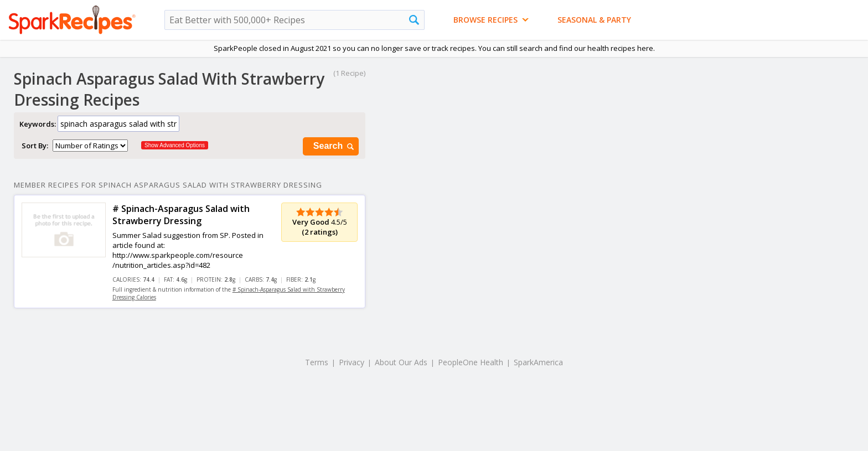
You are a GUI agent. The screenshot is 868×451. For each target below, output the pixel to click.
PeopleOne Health (471, 362)
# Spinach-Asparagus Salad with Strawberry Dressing (181, 215)
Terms (317, 362)
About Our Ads (401, 362)
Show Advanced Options (175, 145)
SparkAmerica (538, 362)
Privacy (352, 362)
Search (334, 146)
